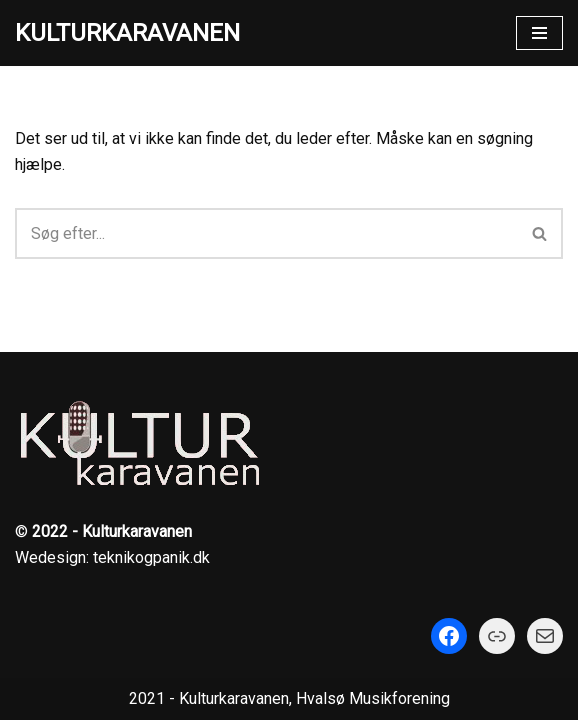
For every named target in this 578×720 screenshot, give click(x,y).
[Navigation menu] (539, 33)
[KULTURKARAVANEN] (127, 33)
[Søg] (266, 233)
